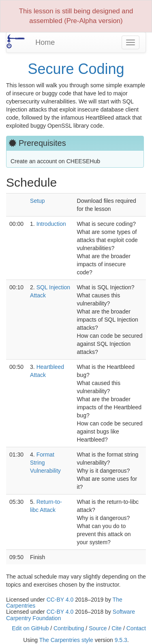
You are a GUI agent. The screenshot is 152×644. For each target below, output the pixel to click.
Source (98, 628)
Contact (136, 628)
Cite (117, 628)
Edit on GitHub (30, 628)
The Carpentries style (66, 640)
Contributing (69, 628)
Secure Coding (76, 69)
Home (45, 42)
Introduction (51, 224)
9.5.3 (121, 640)
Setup (37, 201)
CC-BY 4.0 (60, 600)
